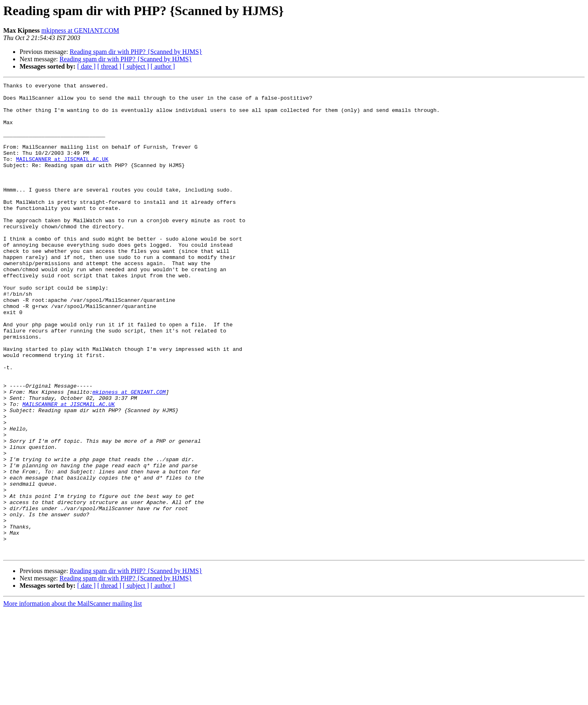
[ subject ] (136, 66)
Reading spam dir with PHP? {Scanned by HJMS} (136, 52)
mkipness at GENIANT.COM (80, 30)
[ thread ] (109, 66)
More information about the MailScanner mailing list (72, 698)
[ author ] (163, 66)
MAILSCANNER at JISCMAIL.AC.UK (62, 175)
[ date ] (86, 66)
